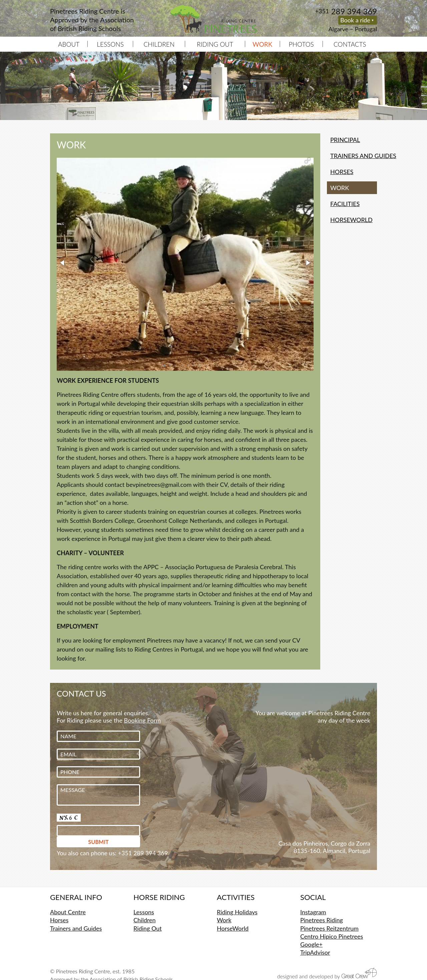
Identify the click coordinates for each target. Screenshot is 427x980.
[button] (308, 160)
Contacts (350, 44)
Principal (345, 140)
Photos (301, 44)
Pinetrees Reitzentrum (329, 928)
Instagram (313, 912)
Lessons (110, 44)
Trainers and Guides (354, 156)
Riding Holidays (237, 912)
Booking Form (142, 720)
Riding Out (215, 44)
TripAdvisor (315, 952)
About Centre (68, 912)
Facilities (345, 204)
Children (159, 44)
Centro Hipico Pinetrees (332, 936)
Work (224, 920)
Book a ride (355, 20)
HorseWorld (351, 220)
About (69, 44)
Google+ (311, 944)
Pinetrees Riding (322, 920)
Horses (342, 172)
